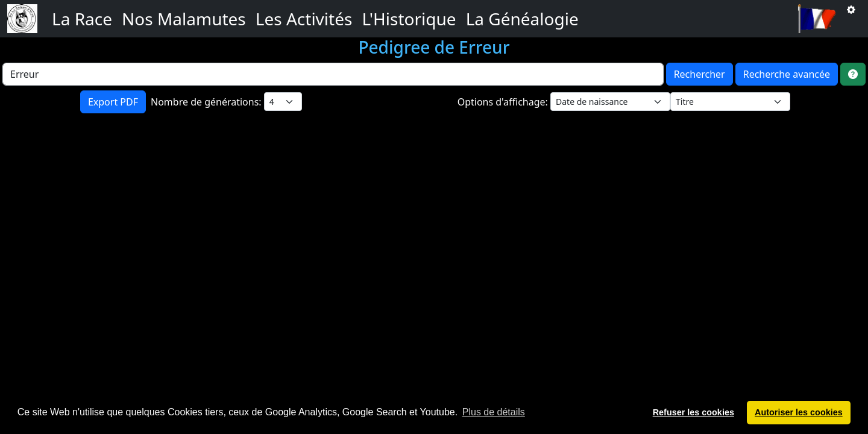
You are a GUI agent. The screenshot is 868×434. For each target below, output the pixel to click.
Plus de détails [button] (494, 412)
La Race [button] (82, 19)
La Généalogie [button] (522, 19)
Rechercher (700, 74)
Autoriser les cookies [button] (799, 412)
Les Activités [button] (304, 19)
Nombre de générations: (207, 102)
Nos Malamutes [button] (184, 19)
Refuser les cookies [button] (693, 412)
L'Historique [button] (409, 19)
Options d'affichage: (504, 102)
